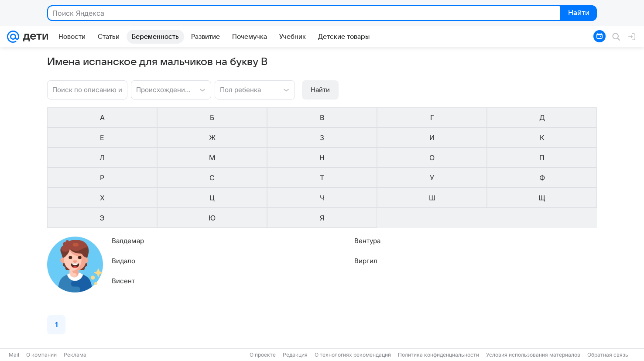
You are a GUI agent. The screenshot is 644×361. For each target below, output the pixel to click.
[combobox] (162, 89)
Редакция (295, 355)
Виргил (279, 179)
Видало (123, 179)
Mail (14, 355)
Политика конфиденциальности (438, 355)
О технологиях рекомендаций (353, 355)
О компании (41, 355)
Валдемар (128, 159)
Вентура (280, 159)
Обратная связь (608, 355)
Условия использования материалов (533, 355)
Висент (123, 199)
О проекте (263, 355)
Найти (578, 14)
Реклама (75, 355)
